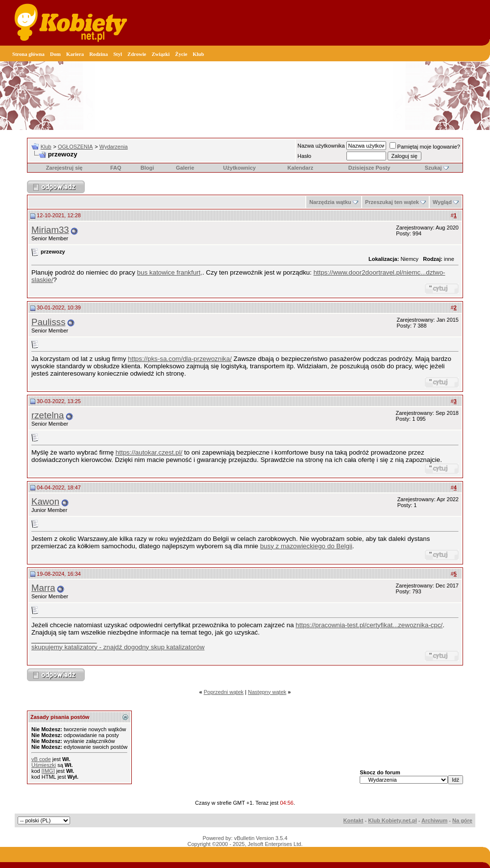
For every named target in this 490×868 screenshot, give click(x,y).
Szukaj (433, 168)
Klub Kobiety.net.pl (392, 820)
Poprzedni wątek (224, 692)
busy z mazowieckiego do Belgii (306, 546)
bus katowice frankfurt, (170, 272)
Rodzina (98, 54)
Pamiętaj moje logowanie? (425, 147)
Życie (181, 54)
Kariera (75, 54)
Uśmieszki (44, 765)
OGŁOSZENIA (75, 147)
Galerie (185, 168)
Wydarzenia (114, 147)
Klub (198, 54)
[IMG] (48, 771)
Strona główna (28, 54)
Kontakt (354, 820)
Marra (43, 588)
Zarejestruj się (64, 168)
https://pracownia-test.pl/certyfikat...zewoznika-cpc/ (369, 625)
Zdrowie (137, 54)
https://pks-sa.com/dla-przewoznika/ (180, 359)
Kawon (45, 501)
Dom (55, 54)
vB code (41, 759)
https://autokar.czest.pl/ (149, 452)
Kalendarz (301, 168)
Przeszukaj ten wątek (392, 202)
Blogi (147, 168)
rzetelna (48, 415)
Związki (160, 54)
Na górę (462, 820)
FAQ (116, 168)
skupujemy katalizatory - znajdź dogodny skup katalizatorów (118, 647)
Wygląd (442, 202)
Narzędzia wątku (330, 202)
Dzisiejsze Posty (369, 168)
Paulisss (48, 322)
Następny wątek (267, 692)
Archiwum (434, 820)
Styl (118, 54)
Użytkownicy (239, 168)
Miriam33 (50, 230)
